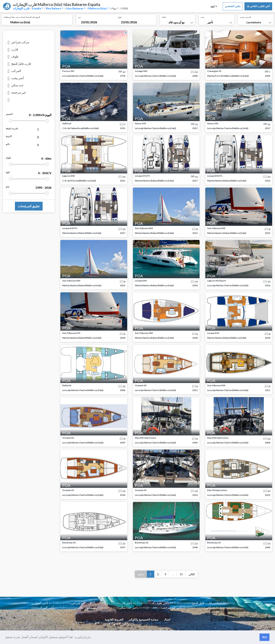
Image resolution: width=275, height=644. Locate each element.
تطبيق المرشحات (29, 206)
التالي (192, 574)
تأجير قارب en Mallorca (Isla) (137, 603)
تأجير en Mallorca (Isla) (220, 607)
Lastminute (254, 22)
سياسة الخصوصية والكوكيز (144, 619)
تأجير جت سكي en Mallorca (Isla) (140, 607)
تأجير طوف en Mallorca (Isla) (173, 603)
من (79, 17)
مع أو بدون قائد (177, 22)
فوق (120, 17)
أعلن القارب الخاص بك (258, 6)
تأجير (210, 22)
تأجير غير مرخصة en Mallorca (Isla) (183, 607)
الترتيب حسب (245, 17)
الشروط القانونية (114, 619)
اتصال (167, 619)
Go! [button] (265, 637)
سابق (141, 574)
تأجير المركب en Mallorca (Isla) (57, 607)
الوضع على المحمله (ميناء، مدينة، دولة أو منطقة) (22, 17)
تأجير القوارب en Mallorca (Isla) (51, 603)
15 (181, 574)
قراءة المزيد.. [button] (83, 637)
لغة (213, 6)
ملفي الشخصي (233, 6)
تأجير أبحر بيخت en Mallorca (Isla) (98, 607)
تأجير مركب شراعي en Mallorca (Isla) (95, 603)
